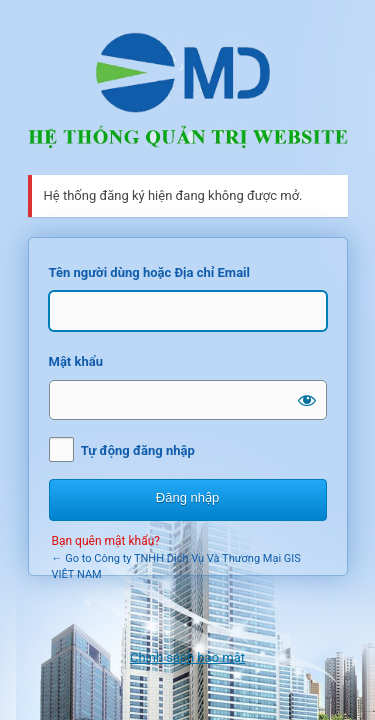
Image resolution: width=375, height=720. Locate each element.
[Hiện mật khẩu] (307, 400)
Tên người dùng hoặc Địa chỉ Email (149, 272)
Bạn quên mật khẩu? (106, 541)
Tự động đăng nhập (138, 450)
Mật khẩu (76, 361)
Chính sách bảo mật (187, 657)
